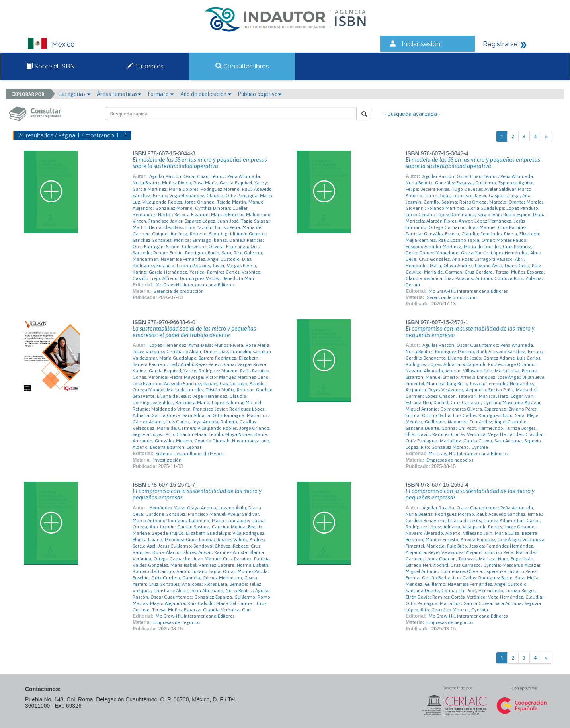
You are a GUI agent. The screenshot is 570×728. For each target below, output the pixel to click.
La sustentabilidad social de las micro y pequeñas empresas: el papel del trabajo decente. (194, 332)
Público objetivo (260, 94)
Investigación (167, 460)
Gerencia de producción (179, 291)
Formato (161, 94)
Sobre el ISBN (51, 66)
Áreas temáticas (119, 94)
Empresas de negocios (450, 460)
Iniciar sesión (421, 44)
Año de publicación (206, 94)
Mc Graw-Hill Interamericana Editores (195, 285)
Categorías (74, 94)
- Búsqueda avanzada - (412, 114)
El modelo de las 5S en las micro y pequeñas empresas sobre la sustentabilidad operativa (200, 163)
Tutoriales (145, 66)
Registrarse (500, 44)
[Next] (546, 136)
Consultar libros (242, 66)
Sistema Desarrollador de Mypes (189, 454)
